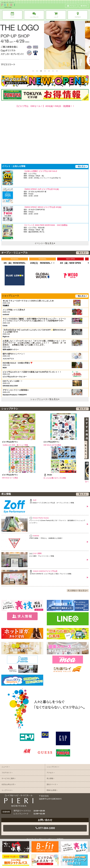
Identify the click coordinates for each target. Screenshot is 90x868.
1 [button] (33, 71)
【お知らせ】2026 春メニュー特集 (15, 445)
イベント (12, 15)
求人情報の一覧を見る (77, 591)
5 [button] (49, 71)
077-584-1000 (45, 828)
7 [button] (57, 71)
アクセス (72, 6)
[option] (45, 45)
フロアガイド (78, 15)
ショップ (56, 15)
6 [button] (53, 71)
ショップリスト (53, 767)
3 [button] (41, 71)
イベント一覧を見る (45, 243)
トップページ (7, 790)
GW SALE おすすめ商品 (52, 445)
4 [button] (45, 71)
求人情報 (50, 778)
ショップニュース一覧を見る (45, 399)
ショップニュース (34, 15)
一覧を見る (81, 167)
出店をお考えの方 (9, 784)
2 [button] (37, 71)
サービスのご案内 (9, 778)
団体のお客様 (52, 790)
